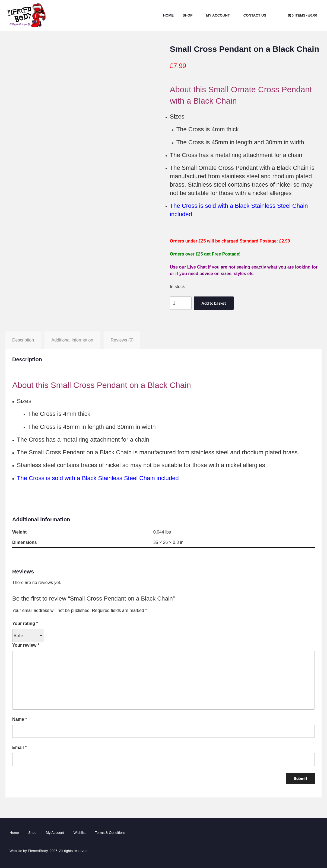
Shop (190, 15)
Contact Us (257, 15)
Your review (26, 645)
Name (20, 719)
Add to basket (214, 303)
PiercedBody (38, 851)
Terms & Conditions (110, 833)
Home (168, 15)
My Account (220, 15)
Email (19, 747)
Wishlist (80, 833)
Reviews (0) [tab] (122, 340)
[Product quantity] (181, 303)
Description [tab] (23, 340)
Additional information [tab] (72, 340)
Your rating (25, 623)
